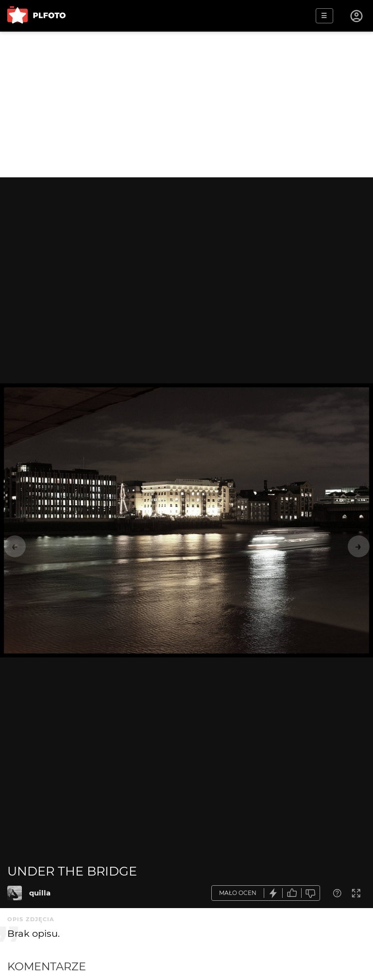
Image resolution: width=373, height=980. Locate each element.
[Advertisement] (186, 104)
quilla (40, 893)
